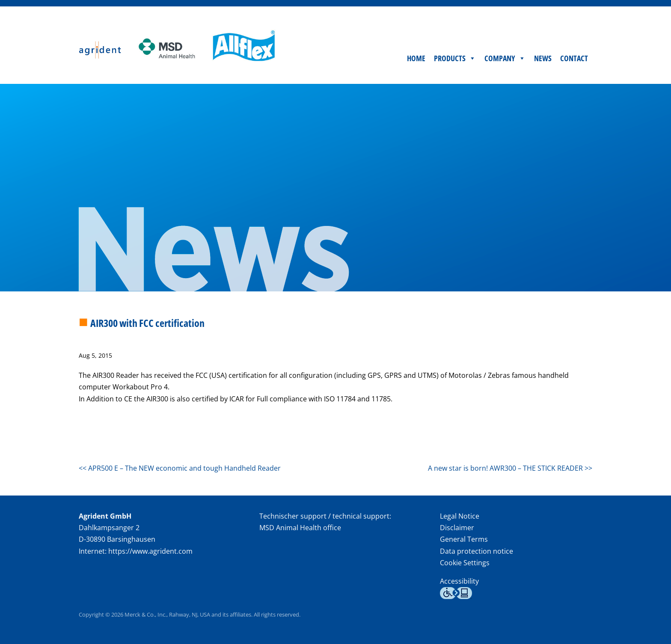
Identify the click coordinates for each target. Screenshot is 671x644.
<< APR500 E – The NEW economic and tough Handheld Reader (180, 468)
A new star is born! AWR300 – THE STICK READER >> (510, 468)
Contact (574, 58)
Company (505, 58)
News (543, 58)
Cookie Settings (465, 563)
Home (416, 58)
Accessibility (459, 581)
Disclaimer (457, 528)
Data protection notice (477, 551)
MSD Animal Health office (300, 528)
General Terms (464, 539)
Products (455, 58)
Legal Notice (460, 516)
